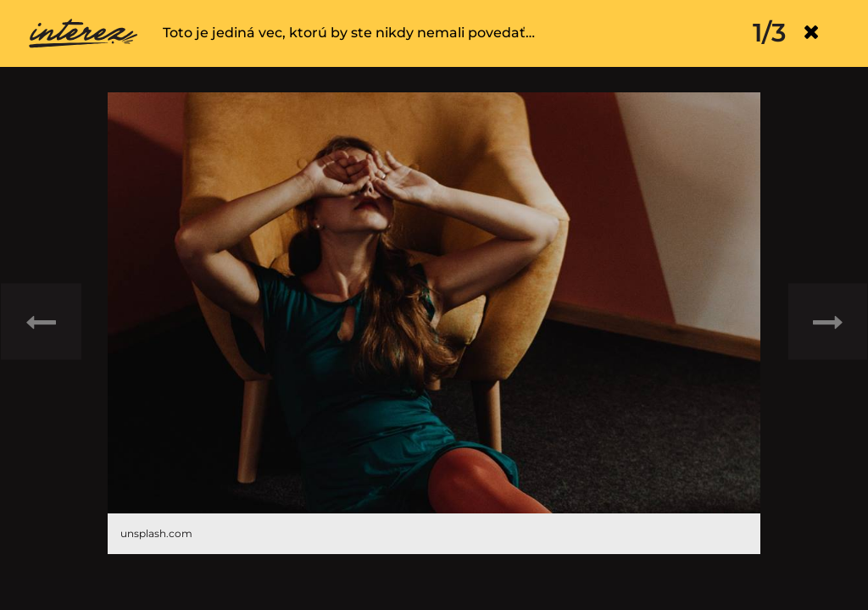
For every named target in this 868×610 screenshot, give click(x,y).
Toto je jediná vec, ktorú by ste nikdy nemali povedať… (349, 33)
